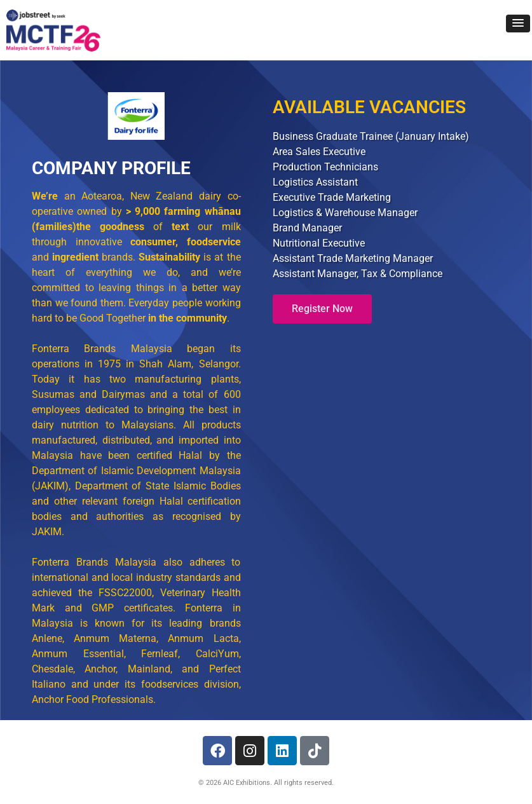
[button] (518, 24)
